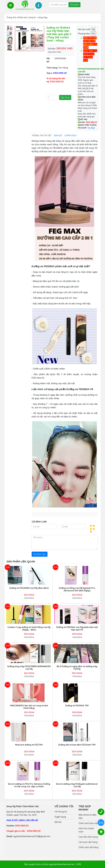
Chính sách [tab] (70, 135)
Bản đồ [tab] (58, 135)
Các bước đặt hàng (88, 842)
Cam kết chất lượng (88, 837)
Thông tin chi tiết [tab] (42, 135)
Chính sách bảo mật (88, 823)
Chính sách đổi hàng (88, 847)
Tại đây (91, 128)
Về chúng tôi (61, 812)
